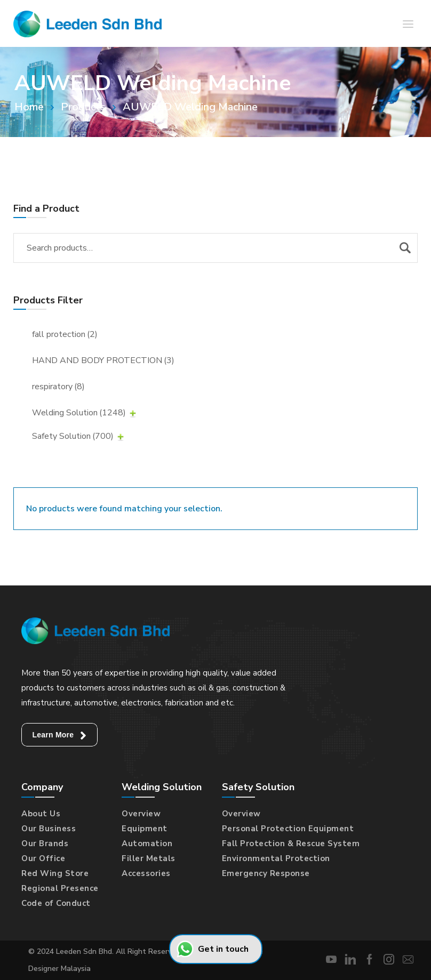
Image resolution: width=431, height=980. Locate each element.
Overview (141, 814)
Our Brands (45, 844)
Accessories (146, 873)
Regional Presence (60, 888)
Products (83, 107)
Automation (147, 844)
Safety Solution (73, 436)
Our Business (49, 829)
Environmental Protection (276, 858)
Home (29, 107)
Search (405, 248)
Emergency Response (266, 873)
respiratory (58, 387)
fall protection (65, 334)
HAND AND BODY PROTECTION (103, 360)
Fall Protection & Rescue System (291, 844)
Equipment (145, 829)
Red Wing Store (55, 873)
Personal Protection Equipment (288, 829)
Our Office (43, 858)
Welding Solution (79, 413)
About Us (41, 814)
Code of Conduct (56, 903)
